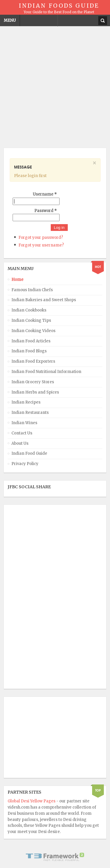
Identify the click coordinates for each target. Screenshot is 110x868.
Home (17, 280)
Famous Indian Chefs (32, 290)
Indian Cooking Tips (31, 320)
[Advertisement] (55, 85)
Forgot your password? (41, 238)
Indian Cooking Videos (33, 331)
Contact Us (22, 433)
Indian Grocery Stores (33, 382)
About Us (20, 443)
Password (45, 211)
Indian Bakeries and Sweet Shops (44, 300)
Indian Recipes (26, 402)
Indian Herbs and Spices (35, 392)
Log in (59, 228)
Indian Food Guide (29, 453)
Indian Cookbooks (29, 310)
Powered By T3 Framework (55, 857)
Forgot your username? (41, 245)
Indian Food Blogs (29, 351)
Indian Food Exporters (33, 361)
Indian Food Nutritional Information (46, 372)
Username (45, 194)
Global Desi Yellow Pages (32, 801)
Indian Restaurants (30, 413)
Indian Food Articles (31, 341)
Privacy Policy (25, 464)
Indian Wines (24, 423)
